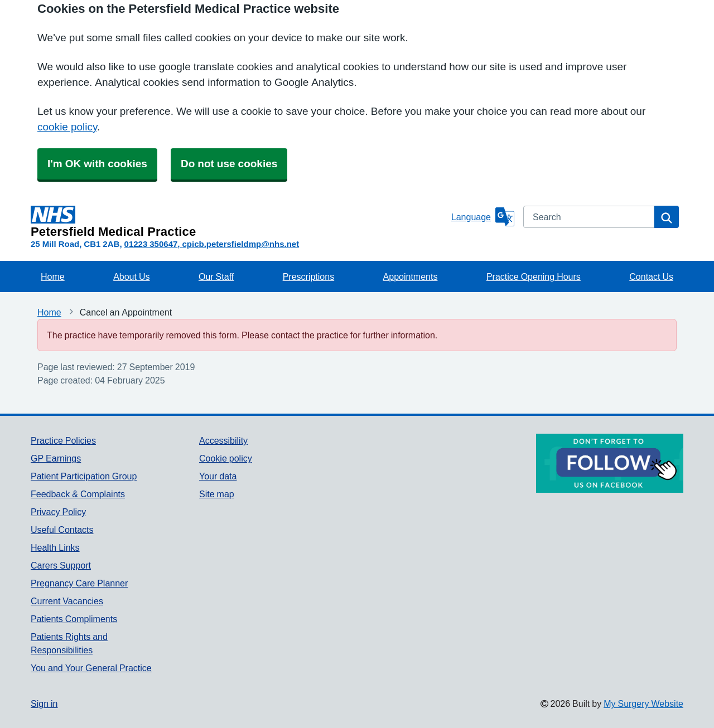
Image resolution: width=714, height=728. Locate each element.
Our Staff (216, 276)
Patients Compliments (74, 619)
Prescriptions (308, 276)
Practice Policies (63, 440)
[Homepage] (239, 222)
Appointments (411, 276)
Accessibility (223, 440)
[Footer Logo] (610, 463)
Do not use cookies (229, 164)
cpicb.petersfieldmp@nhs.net (240, 244)
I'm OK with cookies (97, 164)
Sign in (44, 703)
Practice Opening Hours (534, 276)
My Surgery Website (643, 703)
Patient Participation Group (84, 476)
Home (53, 276)
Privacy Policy (58, 512)
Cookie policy (226, 458)
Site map (217, 494)
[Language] (483, 217)
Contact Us (651, 276)
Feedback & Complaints (78, 494)
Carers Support (61, 565)
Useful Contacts (62, 530)
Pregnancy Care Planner (79, 583)
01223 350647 (151, 244)
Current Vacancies (67, 601)
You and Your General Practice (91, 668)
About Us (131, 276)
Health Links (55, 547)
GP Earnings (56, 458)
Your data (218, 476)
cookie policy (67, 127)
